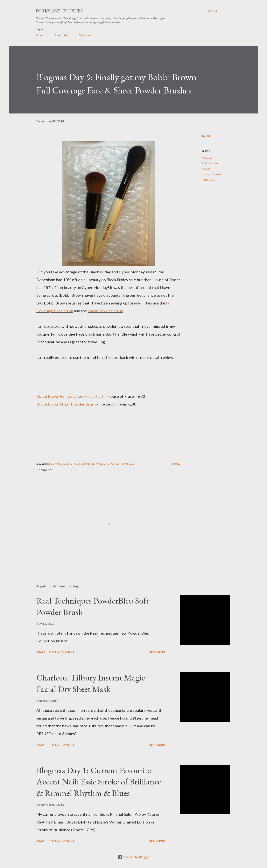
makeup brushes (211, 174)
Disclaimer (86, 35)
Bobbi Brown (210, 163)
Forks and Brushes (59, 11)
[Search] (213, 11)
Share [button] (206, 136)
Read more (157, 652)
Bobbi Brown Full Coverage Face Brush (70, 396)
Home (39, 35)
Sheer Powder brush (105, 311)
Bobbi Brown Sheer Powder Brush (66, 404)
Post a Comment (62, 652)
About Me (61, 35)
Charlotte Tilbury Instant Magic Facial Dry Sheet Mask (91, 683)
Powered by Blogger (134, 857)
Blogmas (207, 158)
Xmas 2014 (208, 180)
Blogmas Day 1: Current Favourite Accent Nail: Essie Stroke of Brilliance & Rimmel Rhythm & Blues (99, 782)
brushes (206, 169)
